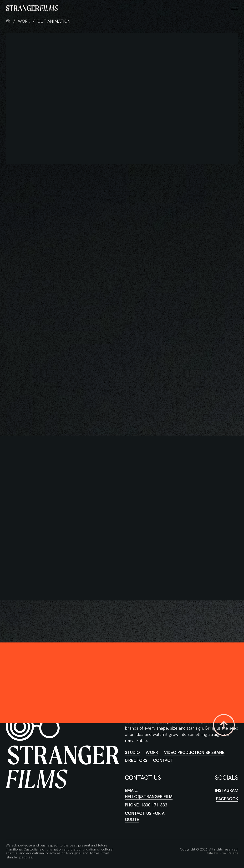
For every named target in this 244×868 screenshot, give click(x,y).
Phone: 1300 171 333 (146, 800)
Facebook (227, 794)
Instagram (227, 785)
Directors (136, 755)
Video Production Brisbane (194, 747)
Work (152, 747)
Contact (163, 755)
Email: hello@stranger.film (149, 788)
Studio (132, 747)
